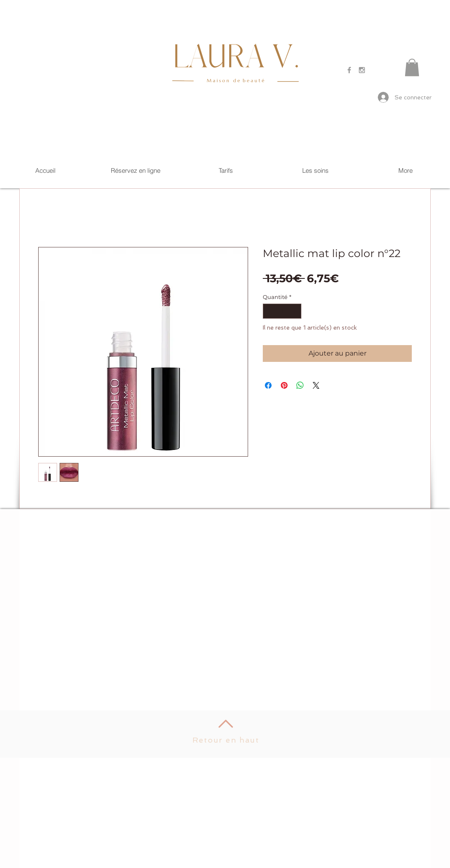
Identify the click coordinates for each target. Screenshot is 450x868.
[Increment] (296, 311)
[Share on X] (316, 385)
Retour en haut (226, 740)
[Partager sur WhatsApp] (300, 385)
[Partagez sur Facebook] (268, 385)
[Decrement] (269, 311)
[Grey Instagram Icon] (362, 70)
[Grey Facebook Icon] (349, 70)
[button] (412, 68)
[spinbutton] (282, 311)
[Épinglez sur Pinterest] (284, 385)
